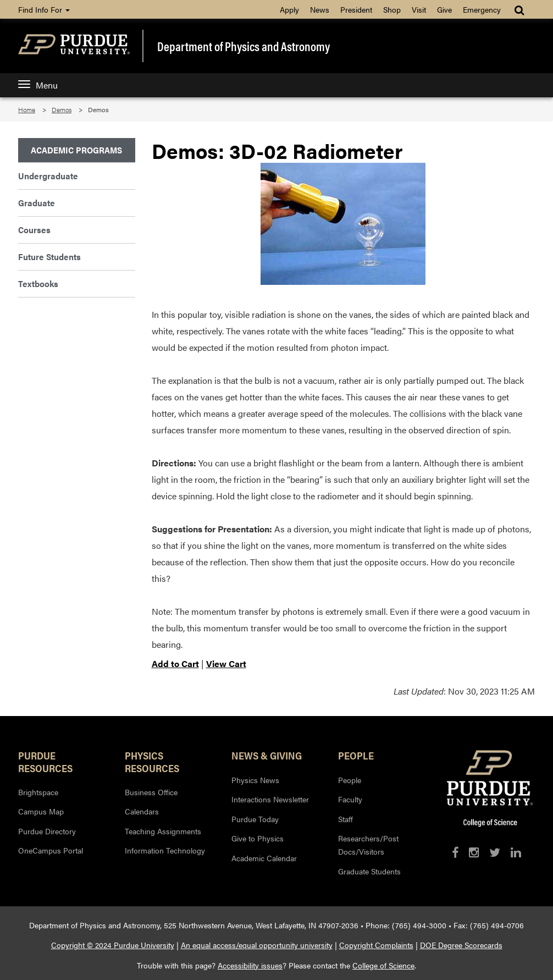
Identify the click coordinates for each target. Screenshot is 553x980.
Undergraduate (48, 176)
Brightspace (38, 792)
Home (27, 109)
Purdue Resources (45, 761)
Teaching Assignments (163, 831)
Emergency (482, 9)
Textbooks (38, 283)
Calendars (142, 811)
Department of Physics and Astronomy (244, 46)
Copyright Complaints (376, 945)
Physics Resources (152, 761)
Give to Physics (258, 838)
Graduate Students (369, 871)
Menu (38, 85)
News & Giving (267, 755)
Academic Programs (76, 150)
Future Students (49, 257)
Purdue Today (255, 819)
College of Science (383, 965)
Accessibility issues (250, 965)
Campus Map (41, 811)
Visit (419, 9)
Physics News (255, 780)
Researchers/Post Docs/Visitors (368, 845)
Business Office (151, 792)
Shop (392, 9)
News (320, 9)
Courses (34, 230)
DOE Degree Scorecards (461, 945)
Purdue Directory (47, 831)
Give (444, 9)
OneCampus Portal (51, 850)
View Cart (226, 664)
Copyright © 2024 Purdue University (113, 945)
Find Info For (44, 9)
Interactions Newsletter (270, 799)
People (356, 755)
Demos (62, 109)
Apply (289, 9)
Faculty (350, 799)
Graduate (37, 203)
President (356, 9)
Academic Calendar (264, 858)
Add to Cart (175, 664)
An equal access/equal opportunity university (257, 945)
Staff (345, 819)
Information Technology (165, 850)
